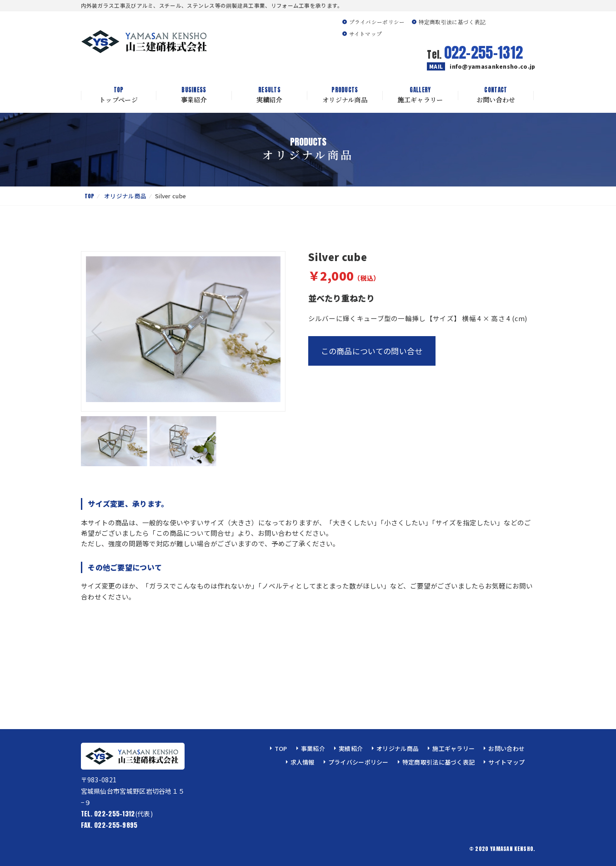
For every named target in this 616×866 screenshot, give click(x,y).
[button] (270, 332)
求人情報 (303, 762)
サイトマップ (366, 34)
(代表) (117, 814)
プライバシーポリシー (377, 22)
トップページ (119, 95)
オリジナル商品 (345, 95)
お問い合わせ (496, 95)
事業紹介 (194, 95)
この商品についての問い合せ (372, 351)
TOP (90, 196)
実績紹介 (270, 95)
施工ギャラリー (421, 95)
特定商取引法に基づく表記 (452, 22)
